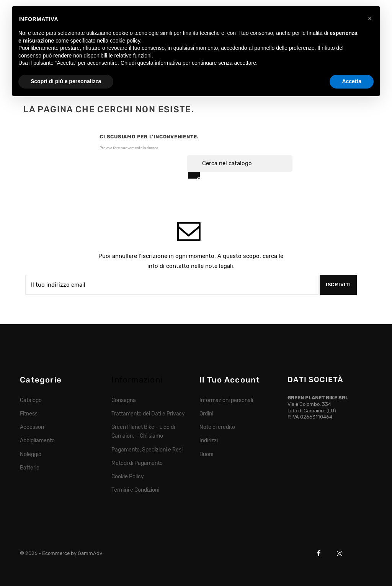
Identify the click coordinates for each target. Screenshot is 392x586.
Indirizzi (209, 440)
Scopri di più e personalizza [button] (66, 81)
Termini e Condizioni (135, 490)
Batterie (30, 468)
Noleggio (31, 454)
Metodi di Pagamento (137, 463)
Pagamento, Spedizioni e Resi (147, 450)
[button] (370, 18)
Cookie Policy (128, 476)
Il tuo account (230, 380)
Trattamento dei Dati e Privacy (148, 414)
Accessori (32, 427)
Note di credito (217, 427)
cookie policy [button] (125, 41)
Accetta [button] (352, 81)
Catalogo (31, 400)
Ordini (206, 414)
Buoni (206, 454)
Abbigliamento (37, 440)
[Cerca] (240, 163)
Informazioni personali (226, 400)
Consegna (124, 400)
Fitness (29, 414)
